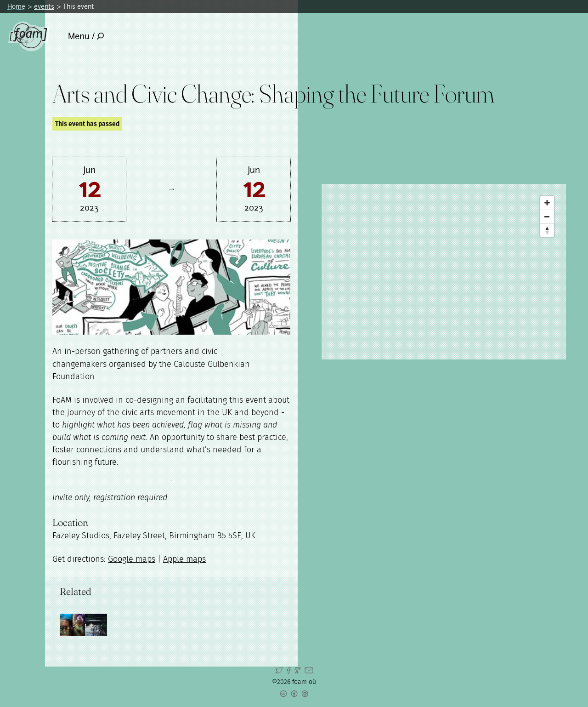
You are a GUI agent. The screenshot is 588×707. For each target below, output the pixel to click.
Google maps (132, 559)
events (44, 6)
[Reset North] (547, 230)
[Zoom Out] (547, 217)
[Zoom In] (547, 203)
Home (16, 6)
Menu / (86, 36)
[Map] (444, 272)
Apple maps (184, 559)
